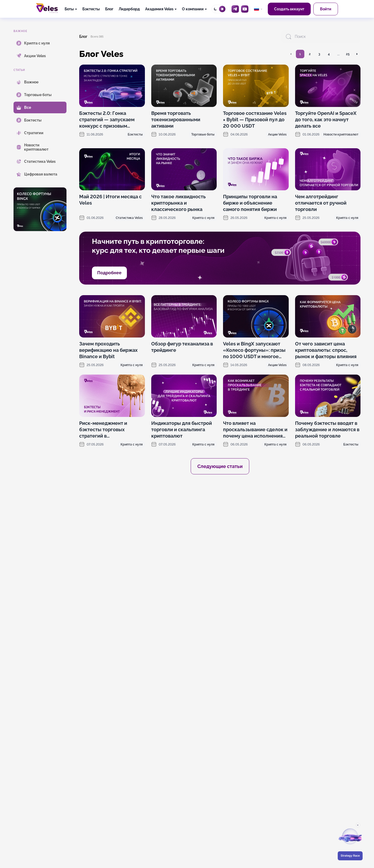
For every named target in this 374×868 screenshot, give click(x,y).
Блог (109, 9)
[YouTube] (245, 9)
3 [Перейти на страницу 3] (319, 54)
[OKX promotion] (220, 527)
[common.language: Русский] (258, 9)
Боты (69, 9)
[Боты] (71, 9)
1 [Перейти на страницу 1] (300, 54)
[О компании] (194, 9)
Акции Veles (277, 134)
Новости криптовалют (341, 134)
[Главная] (47, 8)
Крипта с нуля (203, 218)
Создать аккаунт (289, 9)
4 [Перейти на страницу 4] (329, 54)
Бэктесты (91, 9)
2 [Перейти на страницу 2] (310, 54)
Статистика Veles (129, 218)
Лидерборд (129, 9)
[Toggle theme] (219, 9)
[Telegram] (235, 9)
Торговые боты (203, 134)
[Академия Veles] (161, 9)
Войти (326, 9)
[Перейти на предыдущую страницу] (291, 54)
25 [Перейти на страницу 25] (348, 54)
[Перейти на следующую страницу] (357, 54)
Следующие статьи (220, 466)
